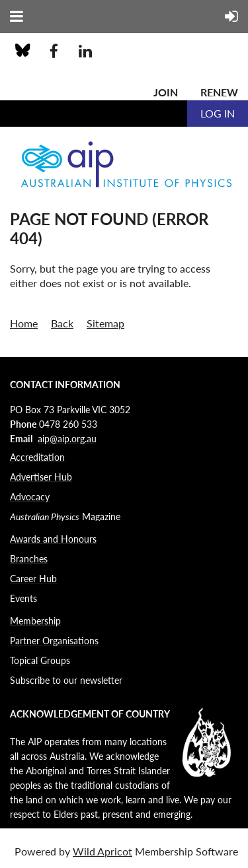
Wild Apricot (103, 851)
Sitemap (105, 323)
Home (24, 323)
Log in (218, 113)
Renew (219, 92)
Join (166, 92)
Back (62, 323)
